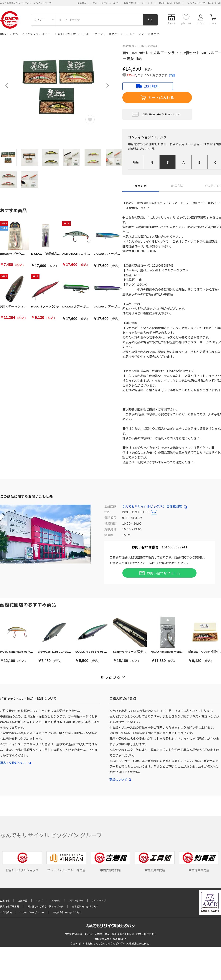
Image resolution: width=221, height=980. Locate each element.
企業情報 (5, 900)
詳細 (172, 75)
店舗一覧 (23, 900)
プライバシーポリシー (32, 912)
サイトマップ (99, 900)
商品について (120, 777)
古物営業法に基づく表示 (85, 906)
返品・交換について (15, 761)
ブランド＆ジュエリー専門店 (66, 862)
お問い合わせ (76, 900)
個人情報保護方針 (10, 906)
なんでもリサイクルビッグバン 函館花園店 (154, 506)
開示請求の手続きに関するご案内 (46, 906)
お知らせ (56, 900)
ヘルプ (39, 900)
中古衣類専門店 (111, 862)
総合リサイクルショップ (22, 862)
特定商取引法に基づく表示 (67, 912)
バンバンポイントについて (105, 3)
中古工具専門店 (155, 862)
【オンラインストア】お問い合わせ (203, 3)
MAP (154, 512)
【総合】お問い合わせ (169, 3)
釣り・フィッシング (26, 34)
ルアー (46, 34)
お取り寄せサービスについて (138, 3)
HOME (4, 34)
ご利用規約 (6, 912)
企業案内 (82, 3)
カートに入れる (157, 98)
